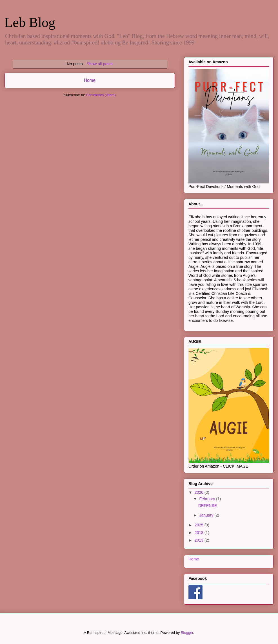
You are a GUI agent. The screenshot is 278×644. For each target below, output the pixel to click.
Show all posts (99, 64)
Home (90, 80)
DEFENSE (208, 506)
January (207, 515)
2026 (200, 492)
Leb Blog (30, 22)
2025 (200, 525)
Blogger (187, 633)
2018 (200, 533)
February (208, 499)
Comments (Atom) (101, 95)
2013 (200, 540)
